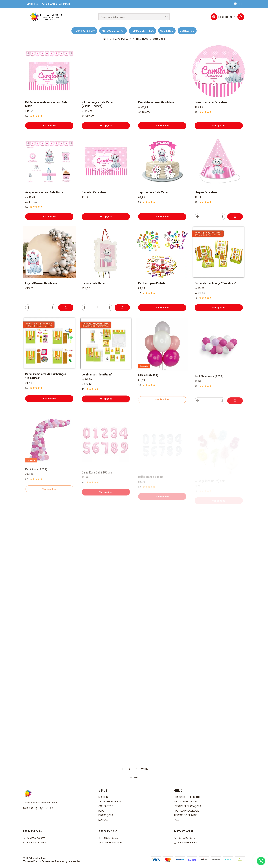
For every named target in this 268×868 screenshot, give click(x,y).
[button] (134, 778)
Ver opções (49, 125)
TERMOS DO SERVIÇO (186, 815)
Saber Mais (64, 4)
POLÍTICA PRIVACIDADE (186, 811)
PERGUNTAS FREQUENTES (188, 797)
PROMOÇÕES (106, 815)
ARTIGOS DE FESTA (113, 31)
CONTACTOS (187, 31)
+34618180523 (108, 838)
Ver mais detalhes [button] (35, 843)
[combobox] (134, 17)
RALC (177, 820)
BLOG (101, 811)
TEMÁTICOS (142, 39)
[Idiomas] (238, 4)
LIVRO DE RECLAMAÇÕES (187, 806)
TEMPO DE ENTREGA (142, 31)
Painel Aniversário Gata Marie (156, 102)
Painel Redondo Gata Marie (211, 102)
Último (145, 769)
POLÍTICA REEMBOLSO (186, 802)
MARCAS (103, 820)
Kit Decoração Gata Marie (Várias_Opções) (97, 104)
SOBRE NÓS (167, 31)
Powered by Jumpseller (68, 861)
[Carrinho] (241, 17)
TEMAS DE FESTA (84, 31)
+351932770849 (34, 838)
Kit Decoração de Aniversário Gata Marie (46, 104)
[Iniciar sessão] (223, 17)
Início (106, 39)
